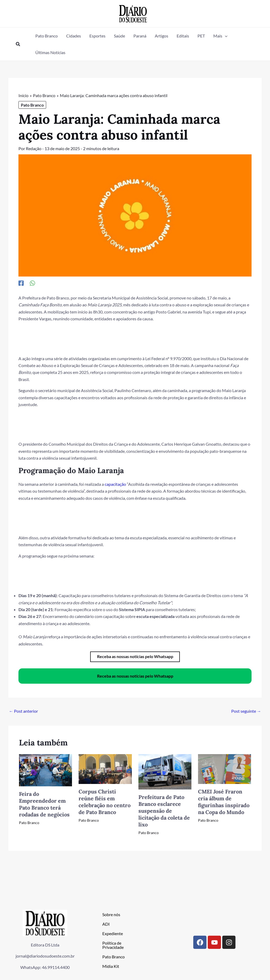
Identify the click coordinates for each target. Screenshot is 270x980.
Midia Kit (111, 966)
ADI (106, 924)
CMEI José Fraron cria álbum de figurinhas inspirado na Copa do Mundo (224, 802)
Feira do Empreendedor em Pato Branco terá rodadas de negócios (44, 804)
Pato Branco (32, 105)
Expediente (113, 933)
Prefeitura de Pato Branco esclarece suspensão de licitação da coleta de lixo (164, 811)
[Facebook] (21, 283)
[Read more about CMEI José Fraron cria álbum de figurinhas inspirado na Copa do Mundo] (225, 768)
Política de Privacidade (113, 945)
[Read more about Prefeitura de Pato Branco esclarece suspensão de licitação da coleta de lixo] (165, 771)
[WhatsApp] (32, 283)
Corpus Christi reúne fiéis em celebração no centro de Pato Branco (105, 802)
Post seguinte (246, 711)
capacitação (115, 484)
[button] (18, 44)
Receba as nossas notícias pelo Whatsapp (135, 676)
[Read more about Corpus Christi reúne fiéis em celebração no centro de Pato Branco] (105, 768)
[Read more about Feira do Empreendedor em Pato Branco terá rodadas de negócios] (45, 769)
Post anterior (23, 711)
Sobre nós (111, 914)
